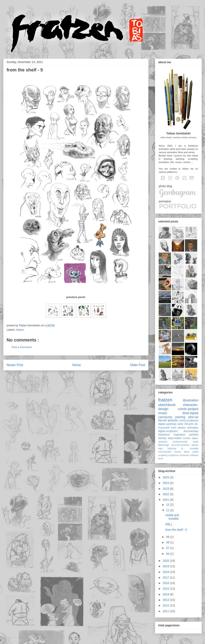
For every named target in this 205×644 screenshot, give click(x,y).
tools (161, 458)
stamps (162, 438)
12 (168, 505)
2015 (166, 589)
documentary (191, 431)
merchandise (165, 452)
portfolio (194, 435)
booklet (187, 438)
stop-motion (175, 438)
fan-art (162, 420)
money (178, 452)
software (194, 455)
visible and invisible (172, 517)
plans (187, 452)
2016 (166, 583)
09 (168, 537)
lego (160, 448)
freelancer (164, 435)
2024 (166, 483)
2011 (166, 611)
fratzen (20, 330)
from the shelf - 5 (176, 530)
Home (77, 365)
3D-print (189, 424)
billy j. (169, 524)
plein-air (193, 417)
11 (168, 510)
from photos (178, 428)
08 (168, 542)
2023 (166, 489)
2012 (166, 605)
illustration (191, 400)
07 (168, 548)
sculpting (163, 455)
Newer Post (15, 365)
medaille (194, 448)
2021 (166, 500)
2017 (166, 578)
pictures (173, 420)
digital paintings (167, 424)
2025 (166, 477)
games (195, 445)
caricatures (165, 417)
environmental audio (186, 442)
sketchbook (167, 405)
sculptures (174, 455)
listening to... (176, 448)
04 (168, 554)
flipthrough (164, 445)
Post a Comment (22, 347)
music (163, 413)
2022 (166, 494)
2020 (166, 561)
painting (180, 417)
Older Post (138, 365)
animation (193, 428)
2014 (166, 594)
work (181, 424)
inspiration (179, 435)
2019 (166, 566)
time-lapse (191, 413)
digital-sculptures (168, 431)
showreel (184, 455)
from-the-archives (180, 445)
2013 (166, 600)
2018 (166, 572)
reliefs (195, 452)
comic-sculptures (189, 421)
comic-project (188, 409)
